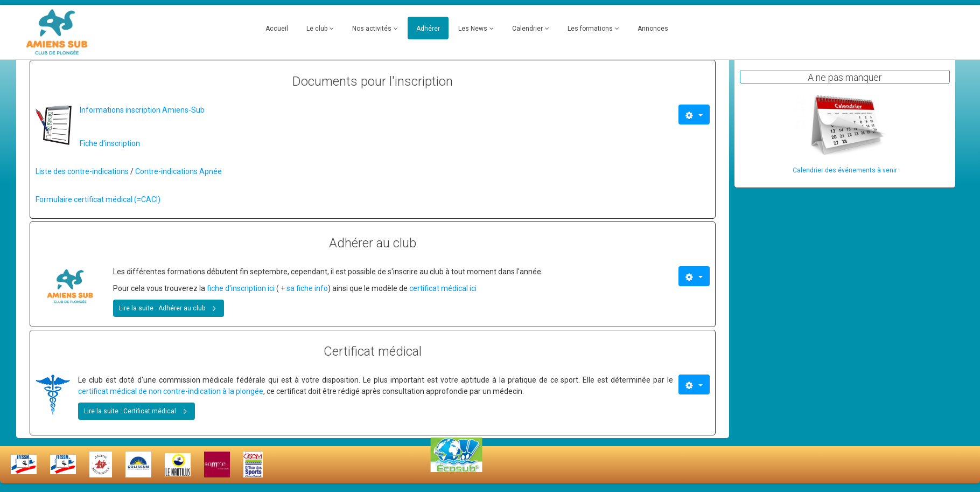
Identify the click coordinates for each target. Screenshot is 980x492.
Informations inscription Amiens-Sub (142, 110)
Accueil (277, 29)
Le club (317, 29)
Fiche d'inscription (110, 143)
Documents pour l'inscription (373, 81)
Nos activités (372, 29)
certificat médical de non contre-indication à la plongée (171, 391)
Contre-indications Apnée (178, 171)
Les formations (590, 29)
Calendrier (527, 29)
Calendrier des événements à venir (845, 170)
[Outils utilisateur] (694, 115)
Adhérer (428, 29)
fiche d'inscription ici (240, 288)
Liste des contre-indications (82, 171)
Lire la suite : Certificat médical (138, 410)
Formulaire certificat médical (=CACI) (98, 199)
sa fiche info (307, 288)
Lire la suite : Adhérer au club (170, 307)
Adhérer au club (373, 243)
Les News (473, 29)
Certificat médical (373, 351)
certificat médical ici (443, 288)
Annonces (653, 29)
